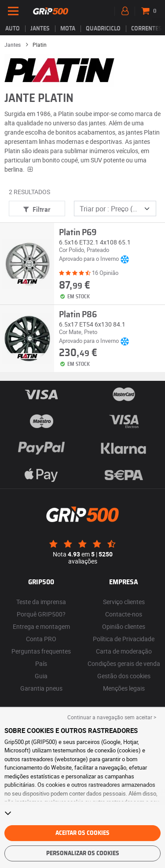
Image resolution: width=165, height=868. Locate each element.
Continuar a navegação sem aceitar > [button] (112, 717)
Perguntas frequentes (41, 651)
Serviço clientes (124, 602)
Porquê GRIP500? (41, 614)
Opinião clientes (124, 626)
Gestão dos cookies (124, 676)
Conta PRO (41, 639)
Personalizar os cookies (83, 853)
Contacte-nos (124, 614)
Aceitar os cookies (82, 833)
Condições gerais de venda (124, 663)
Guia (41, 676)
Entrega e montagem (41, 626)
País (41, 663)
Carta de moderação (124, 651)
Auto (13, 29)
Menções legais (124, 688)
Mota (68, 29)
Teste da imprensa (41, 602)
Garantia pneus (41, 688)
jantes (40, 29)
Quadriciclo (103, 29)
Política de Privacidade (124, 639)
